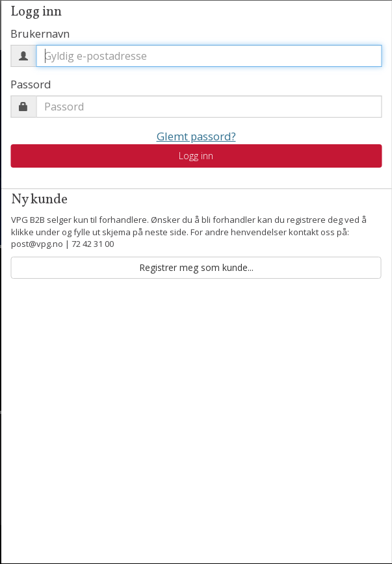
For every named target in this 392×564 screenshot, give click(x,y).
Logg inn (196, 156)
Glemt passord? (196, 136)
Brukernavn (40, 33)
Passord (31, 84)
